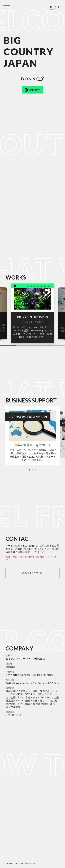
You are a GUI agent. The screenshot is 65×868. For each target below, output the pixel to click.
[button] (29, 470)
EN (60, 7)
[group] (32, 313)
